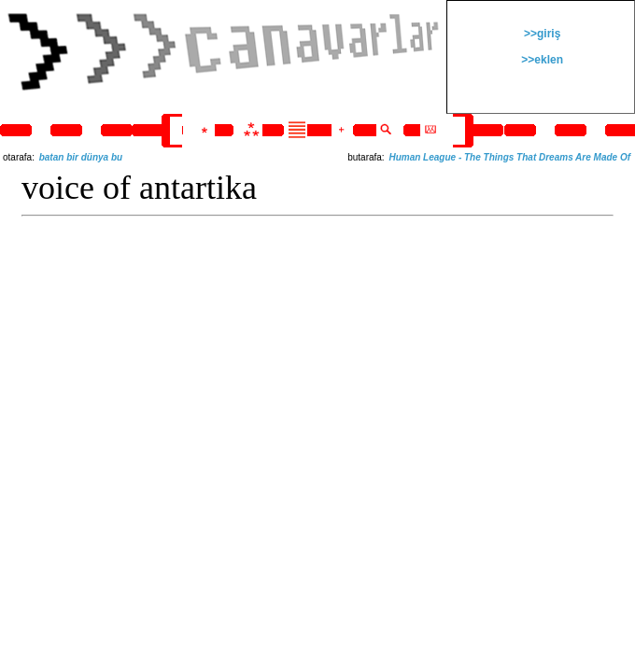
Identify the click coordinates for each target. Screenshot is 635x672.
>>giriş (541, 34)
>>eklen (541, 60)
